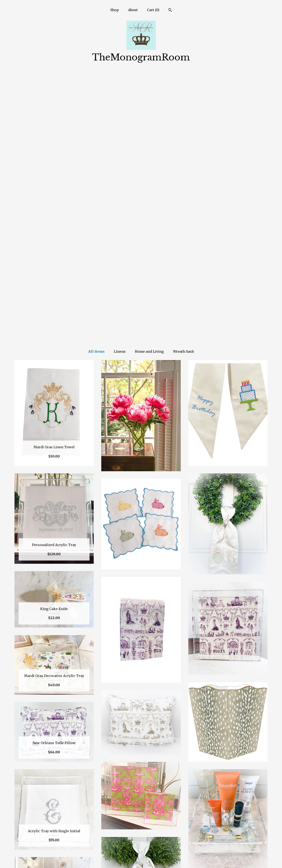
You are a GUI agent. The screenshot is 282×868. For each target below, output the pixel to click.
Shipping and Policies (54, 853)
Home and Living (149, 84)
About (133, 10)
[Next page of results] (159, 799)
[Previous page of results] (124, 799)
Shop (115, 10)
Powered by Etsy (228, 853)
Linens (120, 84)
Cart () (153, 10)
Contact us (54, 859)
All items (96, 84)
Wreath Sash (183, 84)
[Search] (170, 10)
